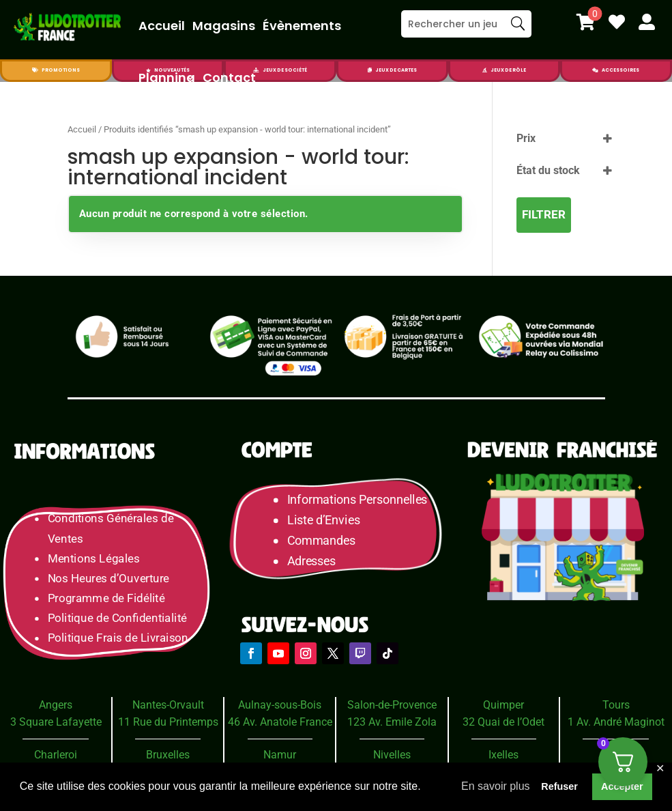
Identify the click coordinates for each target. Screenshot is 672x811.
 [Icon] (586, 22)
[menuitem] (586, 22)
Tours (616, 705)
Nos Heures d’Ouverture (108, 579)
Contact (229, 77)
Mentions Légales (94, 559)
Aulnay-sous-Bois (280, 705)
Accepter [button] (622, 786)
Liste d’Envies (328, 521)
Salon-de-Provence (392, 705)
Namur (280, 755)
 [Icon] (485, 70)
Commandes (321, 541)
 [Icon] (35, 70)
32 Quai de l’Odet (503, 722)
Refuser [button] (559, 786)
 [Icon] (595, 70)
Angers (56, 705)
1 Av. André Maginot (616, 722)
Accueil (162, 26)
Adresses (311, 561)
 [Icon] (617, 22)
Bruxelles (168, 755)
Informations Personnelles (357, 500)
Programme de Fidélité (106, 598)
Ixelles (503, 755)
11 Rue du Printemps (168, 722)
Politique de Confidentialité (117, 618)
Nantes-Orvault (168, 705)
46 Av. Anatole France (280, 722)
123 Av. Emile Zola (392, 722)
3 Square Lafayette (56, 722)
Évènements (302, 26)
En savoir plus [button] (496, 786)
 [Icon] (647, 22)
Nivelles (392, 755)
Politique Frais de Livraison (118, 638)
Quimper (503, 705)
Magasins (224, 26)
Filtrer (544, 214)
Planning (167, 77)
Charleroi (56, 755)
